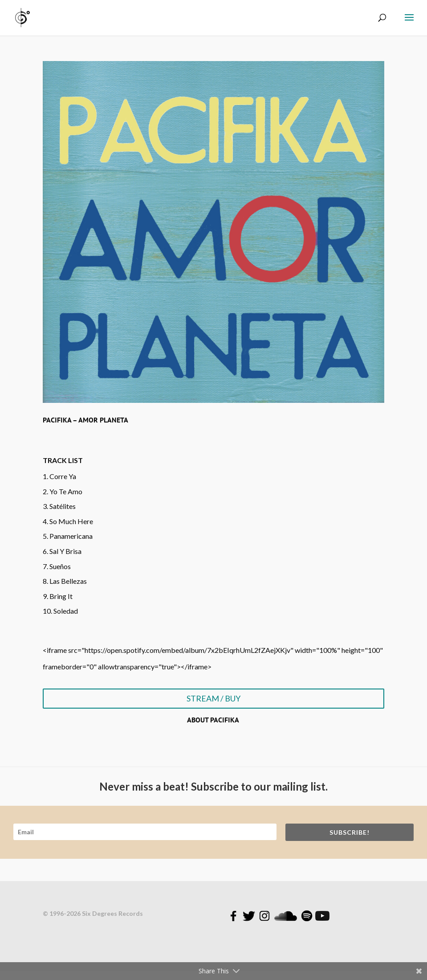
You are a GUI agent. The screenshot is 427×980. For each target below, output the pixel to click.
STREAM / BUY (213, 698)
